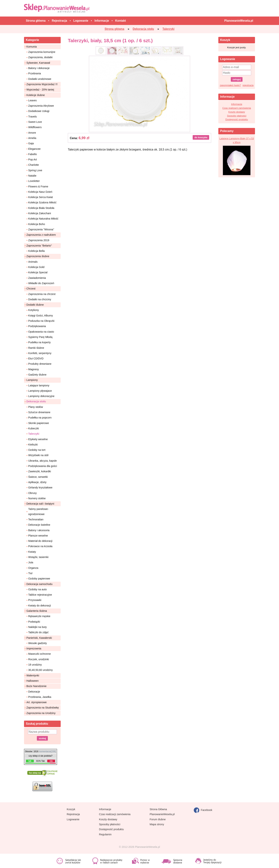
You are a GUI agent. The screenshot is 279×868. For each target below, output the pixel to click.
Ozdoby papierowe (39, 579)
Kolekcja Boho (37, 224)
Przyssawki (35, 600)
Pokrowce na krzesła (40, 546)
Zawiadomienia (37, 278)
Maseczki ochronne (40, 654)
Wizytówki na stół (38, 455)
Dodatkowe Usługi (39, 111)
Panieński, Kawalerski (39, 638)
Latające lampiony (39, 385)
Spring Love (35, 170)
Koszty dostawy (237, 112)
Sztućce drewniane (39, 412)
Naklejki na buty (37, 627)
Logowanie (73, 819)
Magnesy (34, 369)
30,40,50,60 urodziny (41, 670)
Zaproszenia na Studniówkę (43, 708)
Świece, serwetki (38, 477)
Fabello (33, 154)
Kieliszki (33, 445)
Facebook (203, 810)
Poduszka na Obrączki (41, 321)
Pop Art (33, 160)
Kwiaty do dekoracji (40, 606)
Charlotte (34, 165)
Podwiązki (34, 622)
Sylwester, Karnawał (38, 63)
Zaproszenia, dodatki (40, 57)
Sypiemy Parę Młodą (40, 337)
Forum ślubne (158, 819)
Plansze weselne (38, 536)
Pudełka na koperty (39, 342)
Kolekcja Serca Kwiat (41, 197)
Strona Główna (158, 809)
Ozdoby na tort (37, 450)
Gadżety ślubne (37, 375)
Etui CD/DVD (36, 358)
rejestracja (248, 85)
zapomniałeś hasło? (230, 85)
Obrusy (32, 493)
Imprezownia (34, 648)
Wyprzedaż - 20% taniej (40, 90)
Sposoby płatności (237, 116)
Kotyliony (34, 310)
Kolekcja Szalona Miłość (42, 202)
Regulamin (105, 834)
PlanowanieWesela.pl (162, 814)
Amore (32, 133)
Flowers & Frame (38, 186)
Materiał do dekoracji (40, 541)
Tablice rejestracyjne (40, 595)
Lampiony (32, 380)
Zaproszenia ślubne (38, 256)
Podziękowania (37, 326)
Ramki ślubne (36, 348)
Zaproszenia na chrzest (42, 294)
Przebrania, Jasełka (40, 697)
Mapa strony (157, 824)
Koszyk (71, 809)
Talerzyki (34, 434)
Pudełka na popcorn (40, 418)
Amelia (32, 138)
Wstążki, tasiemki (38, 557)
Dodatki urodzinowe (40, 79)
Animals (33, 262)
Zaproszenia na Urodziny (41, 713)
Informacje (237, 104)
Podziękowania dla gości (43, 466)
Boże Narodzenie (36, 686)
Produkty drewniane (40, 364)
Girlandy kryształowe (40, 488)
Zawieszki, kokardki (40, 471)
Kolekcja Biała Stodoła (41, 208)
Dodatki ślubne (35, 305)
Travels (32, 117)
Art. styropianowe (36, 702)
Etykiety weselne (38, 439)
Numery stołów (37, 498)
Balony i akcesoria (39, 530)
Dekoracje (34, 692)
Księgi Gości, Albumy (41, 316)
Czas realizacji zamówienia (237, 108)
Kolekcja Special (38, 272)
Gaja (31, 143)
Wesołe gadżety (37, 643)
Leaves (32, 100)
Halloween (33, 681)
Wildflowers (35, 127)
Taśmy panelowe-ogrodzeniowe (38, 511)
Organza (33, 568)
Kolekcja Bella (36, 251)
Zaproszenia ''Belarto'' (39, 246)
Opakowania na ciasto (41, 332)
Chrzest (31, 289)
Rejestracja (73, 814)
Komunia (32, 47)
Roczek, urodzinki (39, 659)
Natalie (32, 176)
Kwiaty (32, 552)
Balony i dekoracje (39, 68)
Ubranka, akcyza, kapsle (43, 461)
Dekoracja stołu (36, 401)
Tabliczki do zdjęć (38, 632)
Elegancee (34, 149)
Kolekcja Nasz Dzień (40, 192)
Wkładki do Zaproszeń (41, 283)
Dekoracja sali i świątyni (40, 504)
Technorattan (36, 519)
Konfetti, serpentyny (40, 353)
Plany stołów (36, 407)
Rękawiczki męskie (39, 616)
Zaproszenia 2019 (39, 240)
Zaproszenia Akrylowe (41, 106)
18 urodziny (35, 665)
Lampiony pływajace (40, 391)
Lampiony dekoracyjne (41, 396)
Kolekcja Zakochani (40, 213)
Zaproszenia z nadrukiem (41, 235)
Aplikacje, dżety (37, 482)
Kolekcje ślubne (36, 95)
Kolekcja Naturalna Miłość (43, 219)
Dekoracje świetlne (39, 525)
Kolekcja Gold (36, 267)
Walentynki (33, 675)
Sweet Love (35, 122)
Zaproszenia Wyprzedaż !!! (42, 84)
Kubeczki (34, 428)
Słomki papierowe (39, 423)
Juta (31, 562)
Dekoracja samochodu (39, 584)
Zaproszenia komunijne (42, 52)
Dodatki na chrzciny (40, 299)
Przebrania (35, 73)
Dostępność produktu (237, 119)
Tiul (30, 573)
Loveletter (34, 181)
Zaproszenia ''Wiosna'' (41, 229)
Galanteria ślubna (37, 611)
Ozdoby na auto (37, 589)
